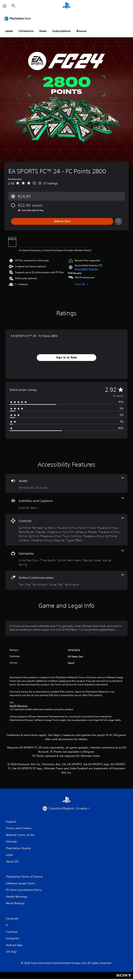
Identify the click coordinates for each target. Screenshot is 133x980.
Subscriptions (62, 31)
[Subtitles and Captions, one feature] (66, 503)
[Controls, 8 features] (66, 530)
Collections (26, 31)
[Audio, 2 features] (66, 483)
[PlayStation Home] (66, 6)
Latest (9, 31)
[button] (86, 269)
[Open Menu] (5, 6)
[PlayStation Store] (18, 18)
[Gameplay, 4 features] (66, 558)
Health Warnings (19, 706)
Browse (81, 31)
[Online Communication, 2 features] (66, 580)
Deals (43, 31)
